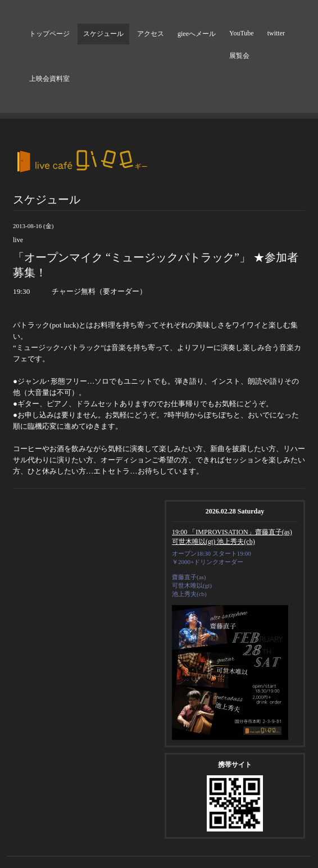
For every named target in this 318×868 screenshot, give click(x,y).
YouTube (242, 33)
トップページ (49, 34)
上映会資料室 (49, 79)
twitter (276, 33)
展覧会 (239, 56)
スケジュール (103, 34)
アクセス (151, 34)
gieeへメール (197, 34)
